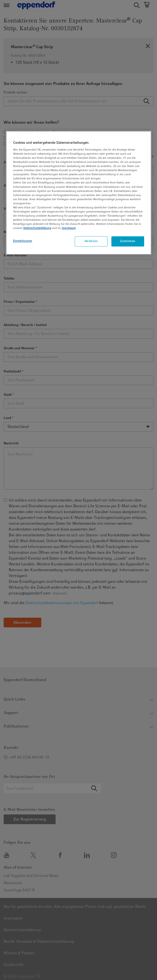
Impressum (69, 228)
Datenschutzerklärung (37, 228)
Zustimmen (128, 241)
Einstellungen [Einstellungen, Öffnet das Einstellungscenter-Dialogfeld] (23, 241)
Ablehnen (91, 241)
